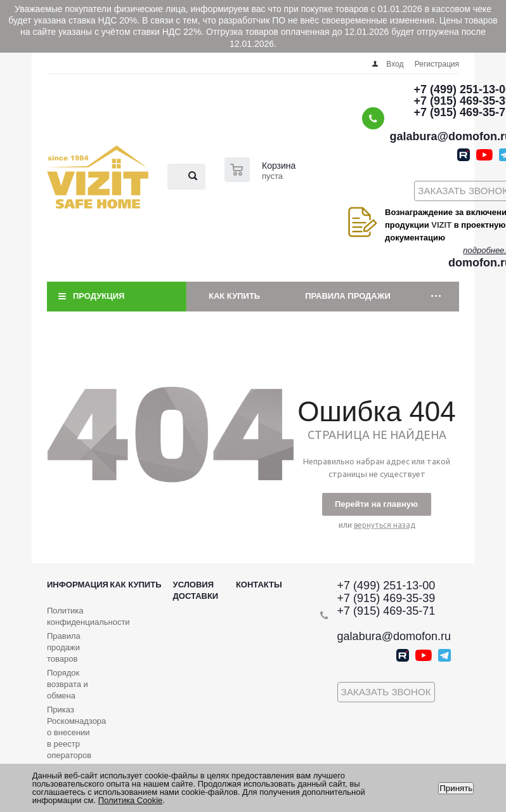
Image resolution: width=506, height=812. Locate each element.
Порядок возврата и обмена (68, 684)
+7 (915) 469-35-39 (386, 598)
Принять (456, 788)
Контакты (259, 585)
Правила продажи (348, 296)
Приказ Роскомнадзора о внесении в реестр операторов (76, 732)
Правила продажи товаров (64, 647)
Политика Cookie (131, 800)
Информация (78, 585)
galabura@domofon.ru (394, 636)
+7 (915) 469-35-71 (386, 611)
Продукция (99, 296)
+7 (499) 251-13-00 (386, 586)
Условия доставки (196, 590)
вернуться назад (385, 525)
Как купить (234, 296)
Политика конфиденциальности (88, 616)
